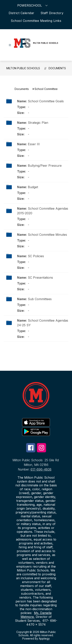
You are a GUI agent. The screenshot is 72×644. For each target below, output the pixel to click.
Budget (33, 187)
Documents (57, 68)
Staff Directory (52, 13)
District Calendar (22, 13)
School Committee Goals (46, 101)
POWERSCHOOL (33, 5)
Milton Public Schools (23, 68)
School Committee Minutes (47, 235)
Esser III (34, 144)
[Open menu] (10, 45)
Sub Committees (40, 299)
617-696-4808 (41, 469)
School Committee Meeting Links (36, 21)
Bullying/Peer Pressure (45, 166)
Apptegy (44, 638)
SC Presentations (40, 278)
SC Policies (36, 256)
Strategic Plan (38, 123)
